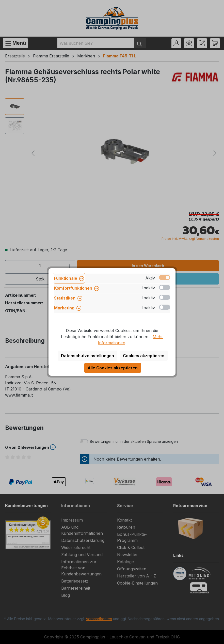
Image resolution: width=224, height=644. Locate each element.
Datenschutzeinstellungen (87, 356)
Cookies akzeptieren (144, 356)
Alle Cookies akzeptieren (113, 368)
